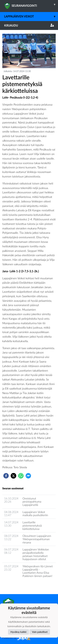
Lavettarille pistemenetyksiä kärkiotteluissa (32, 525)
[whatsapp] (21, 476)
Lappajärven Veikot (31, 16)
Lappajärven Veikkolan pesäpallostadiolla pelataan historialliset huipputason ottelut (36, 554)
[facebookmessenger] (28, 476)
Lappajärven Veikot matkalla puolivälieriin (35, 514)
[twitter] (13, 476)
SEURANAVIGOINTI (31, 5)
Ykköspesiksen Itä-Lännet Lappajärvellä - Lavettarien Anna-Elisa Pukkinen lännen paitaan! (38, 571)
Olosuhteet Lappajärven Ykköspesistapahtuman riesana (37, 539)
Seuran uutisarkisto (16, 585)
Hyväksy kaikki (18, 632)
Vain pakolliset (40, 632)
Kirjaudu (29, 25)
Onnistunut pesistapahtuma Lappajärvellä (32, 502)
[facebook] (6, 476)
